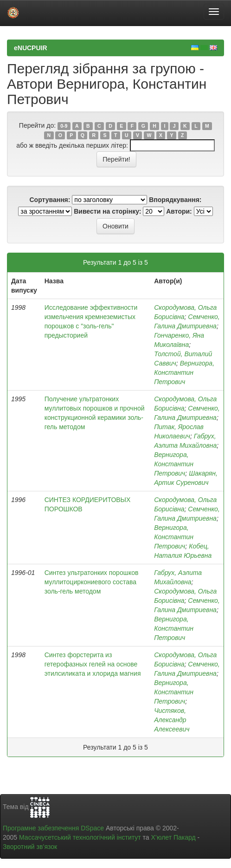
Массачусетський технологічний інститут (80, 837)
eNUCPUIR (31, 48)
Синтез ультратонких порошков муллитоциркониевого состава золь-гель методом (92, 582)
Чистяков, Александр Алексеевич (172, 720)
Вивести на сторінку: (107, 211)
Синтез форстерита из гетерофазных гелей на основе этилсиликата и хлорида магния (93, 664)
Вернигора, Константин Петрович (184, 372)
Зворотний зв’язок (30, 847)
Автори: (179, 211)
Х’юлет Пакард (173, 837)
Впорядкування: (175, 200)
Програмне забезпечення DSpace (53, 828)
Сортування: (50, 200)
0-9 (64, 126)
